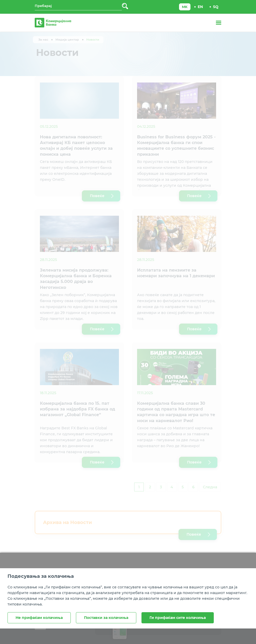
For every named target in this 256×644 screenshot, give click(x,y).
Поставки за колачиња (106, 618)
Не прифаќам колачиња (39, 618)
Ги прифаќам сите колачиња (178, 618)
